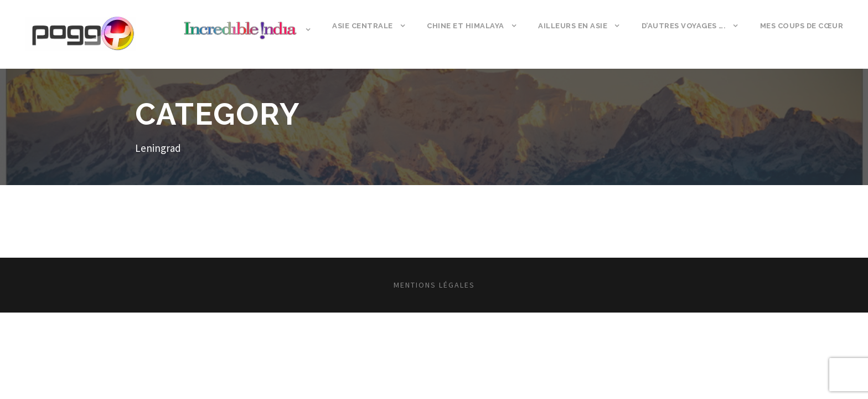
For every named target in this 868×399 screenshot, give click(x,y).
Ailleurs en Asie (573, 26)
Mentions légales (434, 285)
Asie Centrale (363, 26)
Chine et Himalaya (466, 26)
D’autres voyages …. (684, 26)
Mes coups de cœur (802, 26)
